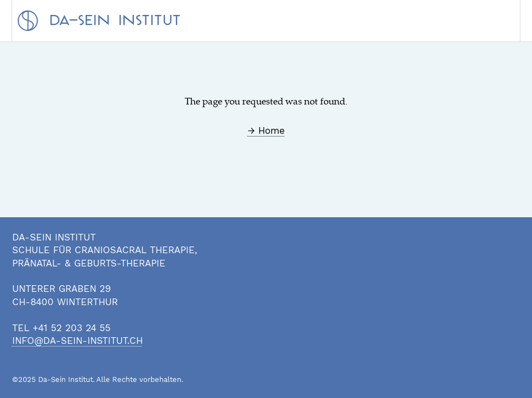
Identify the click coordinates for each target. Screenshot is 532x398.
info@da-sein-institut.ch (77, 341)
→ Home (266, 130)
